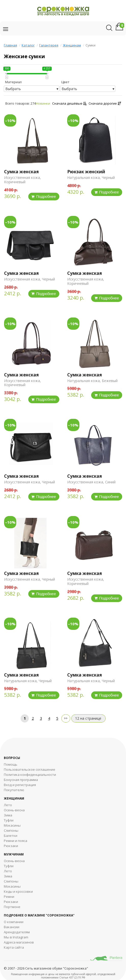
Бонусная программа (21, 780)
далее (66, 718)
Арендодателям (17, 932)
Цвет (65, 82)
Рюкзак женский (86, 172)
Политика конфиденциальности (30, 775)
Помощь (11, 764)
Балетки (11, 836)
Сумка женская (21, 172)
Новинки (43, 103)
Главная (10, 45)
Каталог (28, 45)
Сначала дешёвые (69, 103)
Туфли (9, 820)
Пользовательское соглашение (30, 769)
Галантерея (49, 45)
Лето (8, 805)
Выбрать (13, 89)
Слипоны (11, 830)
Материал (13, 82)
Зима (8, 815)
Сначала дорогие (105, 103)
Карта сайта (14, 947)
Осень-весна (14, 810)
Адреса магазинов (19, 942)
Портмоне (12, 907)
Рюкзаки (11, 846)
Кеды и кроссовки (18, 891)
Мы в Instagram (16, 937)
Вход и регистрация (20, 785)
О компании (14, 922)
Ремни (9, 897)
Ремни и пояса (16, 841)
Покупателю (14, 790)
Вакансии (12, 927)
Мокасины (12, 825)
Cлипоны (11, 881)
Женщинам (72, 45)
